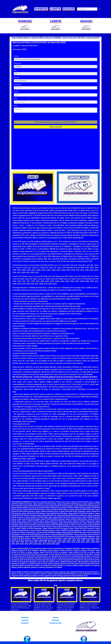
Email (15, 99)
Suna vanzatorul (56, 127)
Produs (16, 56)
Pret (15, 70)
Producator (17, 63)
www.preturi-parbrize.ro (22, 502)
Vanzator (17, 77)
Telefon (16, 92)
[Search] (87, 9)
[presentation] (26, 117)
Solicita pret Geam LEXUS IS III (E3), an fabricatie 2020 (39, 42)
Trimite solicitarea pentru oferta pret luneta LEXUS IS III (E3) (55, 122)
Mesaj (16, 106)
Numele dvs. (18, 85)
